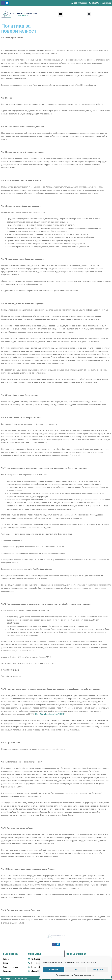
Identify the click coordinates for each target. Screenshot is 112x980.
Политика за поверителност (84, 975)
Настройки (98, 969)
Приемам (53, 969)
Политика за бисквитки (64, 975)
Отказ (76, 969)
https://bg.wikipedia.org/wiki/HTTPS (50, 714)
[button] (60, 14)
